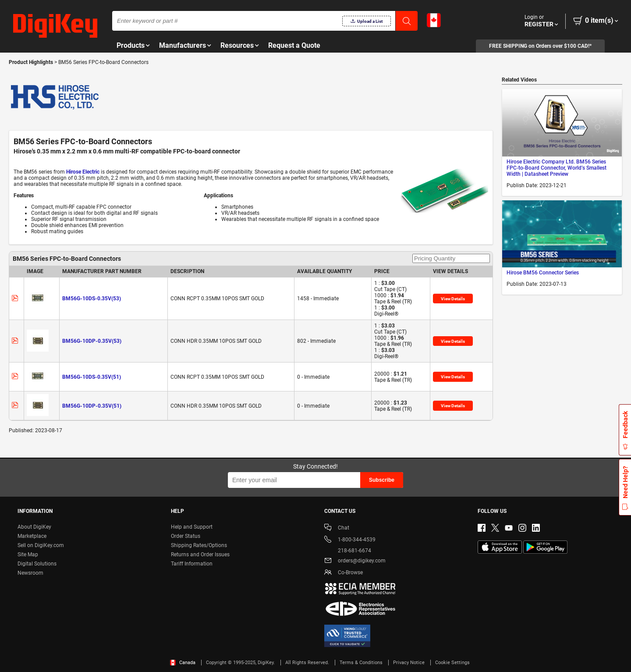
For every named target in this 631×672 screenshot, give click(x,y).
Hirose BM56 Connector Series (543, 273)
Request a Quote (294, 45)
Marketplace (32, 536)
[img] (55, 26)
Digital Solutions (37, 564)
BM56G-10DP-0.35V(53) (92, 341)
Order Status (186, 536)
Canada (183, 663)
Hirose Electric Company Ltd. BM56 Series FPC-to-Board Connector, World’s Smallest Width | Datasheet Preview (557, 168)
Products (131, 45)
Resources (237, 45)
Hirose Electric (83, 172)
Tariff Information (192, 564)
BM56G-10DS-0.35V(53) (92, 299)
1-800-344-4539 (350, 540)
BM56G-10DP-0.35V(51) (92, 406)
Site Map (28, 555)
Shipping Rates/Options (199, 545)
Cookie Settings (452, 663)
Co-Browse (344, 573)
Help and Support (192, 527)
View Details (453, 299)
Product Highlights (31, 62)
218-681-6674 (348, 551)
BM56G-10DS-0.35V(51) (92, 377)
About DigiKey (34, 527)
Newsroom (30, 573)
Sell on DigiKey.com (41, 545)
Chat (337, 528)
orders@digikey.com (355, 561)
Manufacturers (183, 45)
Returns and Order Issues (200, 555)
